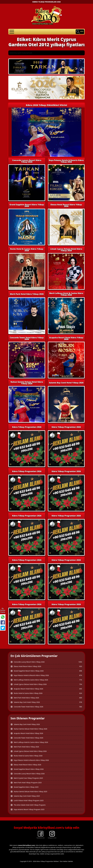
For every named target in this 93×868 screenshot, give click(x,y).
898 (81, 671)
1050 (80, 662)
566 (81, 707)
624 (81, 693)
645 (81, 689)
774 (81, 680)
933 (81, 666)
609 (81, 698)
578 (81, 702)
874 (81, 675)
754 (81, 684)
